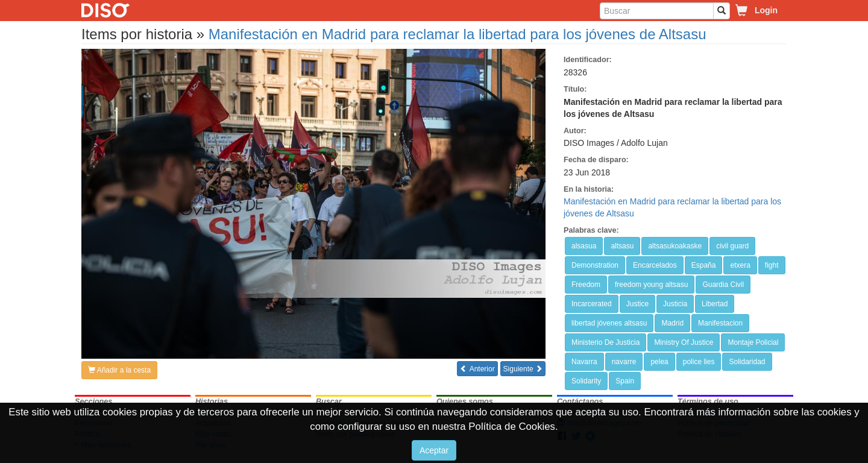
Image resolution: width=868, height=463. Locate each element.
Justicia (675, 304)
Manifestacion (720, 323)
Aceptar (434, 450)
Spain (625, 381)
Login (766, 10)
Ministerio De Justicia (605, 342)
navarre (624, 362)
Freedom (586, 285)
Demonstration (595, 265)
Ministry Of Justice (684, 342)
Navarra (584, 362)
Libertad (715, 304)
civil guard (732, 246)
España (704, 265)
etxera (740, 265)
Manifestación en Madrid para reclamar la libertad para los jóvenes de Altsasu (458, 34)
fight (772, 265)
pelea (659, 362)
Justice (637, 304)
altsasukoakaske (675, 246)
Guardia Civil (723, 285)
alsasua (584, 246)
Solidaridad (747, 362)
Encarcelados (655, 265)
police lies (699, 362)
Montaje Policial (753, 342)
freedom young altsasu (651, 285)
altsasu (622, 246)
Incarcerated (592, 304)
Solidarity (586, 381)
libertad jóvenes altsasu (609, 323)
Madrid (672, 323)
